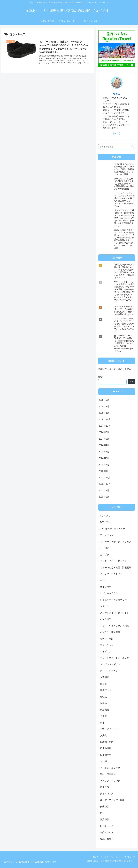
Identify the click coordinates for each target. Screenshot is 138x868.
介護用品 (105, 677)
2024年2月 (104, 458)
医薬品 (103, 703)
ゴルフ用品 (106, 587)
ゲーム (103, 580)
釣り (102, 813)
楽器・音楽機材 (108, 774)
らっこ (117, 94)
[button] (133, 147)
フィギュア (106, 652)
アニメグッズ (107, 535)
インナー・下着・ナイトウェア (116, 542)
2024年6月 (104, 432)
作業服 (103, 684)
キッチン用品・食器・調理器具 (116, 568)
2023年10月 (105, 484)
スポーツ (105, 606)
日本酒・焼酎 (107, 742)
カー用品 (105, 548)
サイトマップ (130, 857)
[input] (117, 147)
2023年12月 (105, 471)
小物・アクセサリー (110, 729)
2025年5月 (104, 400)
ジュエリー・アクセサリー (113, 600)
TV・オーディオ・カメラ (113, 529)
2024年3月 (104, 452)
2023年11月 (105, 478)
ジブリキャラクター (110, 593)
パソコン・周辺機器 (110, 632)
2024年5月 (104, 439)
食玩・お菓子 (107, 839)
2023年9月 (104, 490)
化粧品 (103, 697)
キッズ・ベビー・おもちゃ (113, 561)
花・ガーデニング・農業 (112, 800)
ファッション (107, 645)
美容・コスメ (107, 794)
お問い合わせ (97, 857)
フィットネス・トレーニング (115, 658)
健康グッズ (106, 690)
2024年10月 (105, 426)
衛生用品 (105, 807)
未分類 (103, 761)
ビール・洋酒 (107, 639)
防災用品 (105, 820)
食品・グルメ (107, 832)
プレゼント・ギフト (110, 664)
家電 (102, 723)
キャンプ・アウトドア (111, 574)
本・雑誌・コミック (110, 768)
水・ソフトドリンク (110, 781)
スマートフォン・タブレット (115, 613)
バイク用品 (106, 619)
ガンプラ (105, 555)
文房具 (103, 736)
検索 (100, 377)
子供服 (103, 716)
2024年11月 (105, 419)
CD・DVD (105, 516)
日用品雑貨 (106, 748)
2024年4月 (104, 445)
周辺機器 (105, 710)
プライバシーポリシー (113, 857)
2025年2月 (104, 406)
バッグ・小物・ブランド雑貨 (115, 626)
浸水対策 (105, 787)
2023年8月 (104, 497)
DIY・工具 (105, 522)
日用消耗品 (106, 755)
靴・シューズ (107, 826)
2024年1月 (104, 465)
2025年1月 (104, 413)
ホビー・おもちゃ (109, 671)
